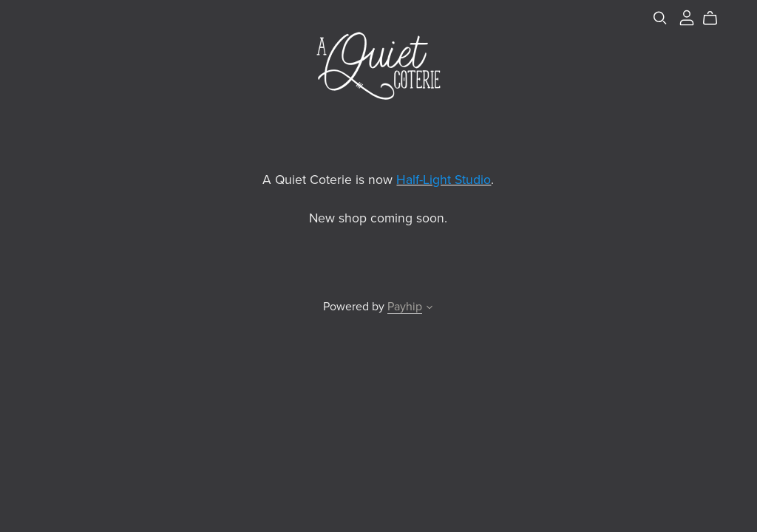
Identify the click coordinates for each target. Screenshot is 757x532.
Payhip (405, 307)
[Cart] (716, 18)
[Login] (687, 17)
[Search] (660, 18)
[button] (430, 309)
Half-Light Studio (444, 180)
